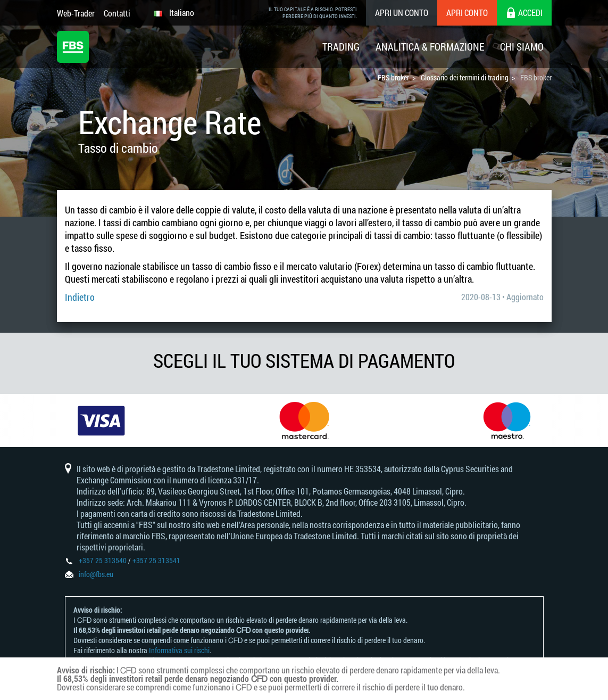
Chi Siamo (522, 47)
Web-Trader (76, 13)
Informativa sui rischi (179, 650)
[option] (101, 421)
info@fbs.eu (96, 574)
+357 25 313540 (103, 560)
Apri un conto (402, 13)
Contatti (117, 13)
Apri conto (467, 13)
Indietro (80, 297)
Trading (341, 47)
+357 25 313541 (156, 560)
